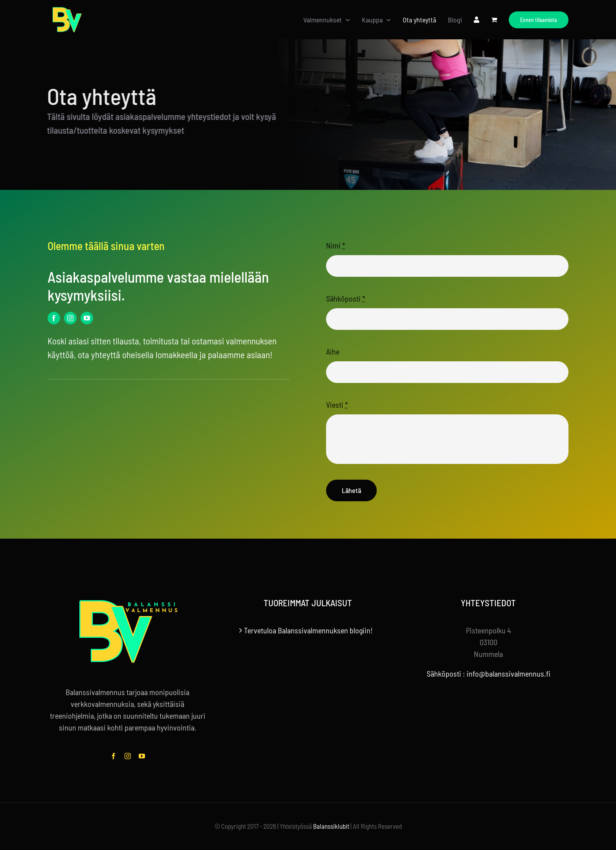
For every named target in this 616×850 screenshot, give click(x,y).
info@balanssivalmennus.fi (509, 673)
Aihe (333, 351)
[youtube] (87, 318)
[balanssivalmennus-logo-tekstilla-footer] (128, 602)
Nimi (336, 245)
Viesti (337, 405)
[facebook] (54, 318)
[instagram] (70, 318)
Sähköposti (346, 298)
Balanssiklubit (331, 826)
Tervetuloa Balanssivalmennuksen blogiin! (308, 630)
